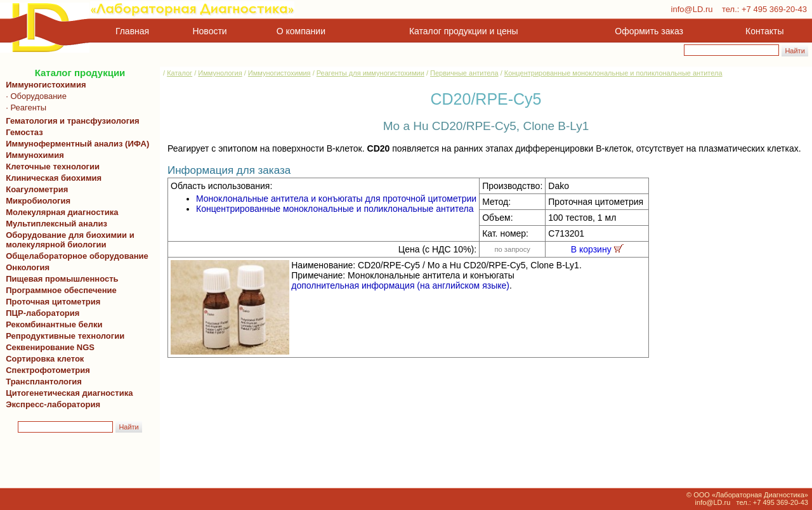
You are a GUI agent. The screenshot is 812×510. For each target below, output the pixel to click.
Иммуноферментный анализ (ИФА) (75, 144)
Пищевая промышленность (62, 279)
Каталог (180, 73)
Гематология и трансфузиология (70, 121)
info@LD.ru (692, 9)
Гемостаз (24, 132)
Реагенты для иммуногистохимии (370, 73)
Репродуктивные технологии (63, 336)
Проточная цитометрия (51, 302)
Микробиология (38, 201)
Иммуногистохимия (44, 85)
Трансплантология (42, 382)
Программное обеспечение (61, 290)
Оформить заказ (649, 31)
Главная (132, 31)
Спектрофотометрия (48, 370)
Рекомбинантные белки (52, 324)
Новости (210, 31)
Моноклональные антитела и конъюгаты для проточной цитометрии (336, 199)
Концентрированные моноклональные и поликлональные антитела (613, 73)
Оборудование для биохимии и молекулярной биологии (68, 240)
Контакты (764, 31)
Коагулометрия (37, 189)
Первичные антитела (464, 73)
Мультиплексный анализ (56, 224)
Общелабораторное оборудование (75, 256)
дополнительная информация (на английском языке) (400, 285)
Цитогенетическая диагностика (67, 393)
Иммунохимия (35, 155)
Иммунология (220, 73)
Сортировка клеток (43, 359)
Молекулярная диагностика (60, 212)
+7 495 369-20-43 (774, 9)
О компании (300, 31)
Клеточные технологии (50, 167)
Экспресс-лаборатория (53, 404)
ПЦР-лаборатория (40, 313)
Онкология (28, 267)
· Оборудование (34, 96)
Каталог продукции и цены (463, 31)
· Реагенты (24, 108)
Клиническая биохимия (51, 178)
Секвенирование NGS (48, 347)
